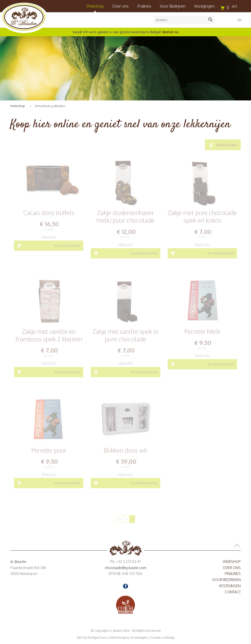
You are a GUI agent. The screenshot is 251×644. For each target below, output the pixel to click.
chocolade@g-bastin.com (125, 568)
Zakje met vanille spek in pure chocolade (125, 335)
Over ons (120, 6)
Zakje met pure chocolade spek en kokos (202, 216)
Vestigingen (204, 6)
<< (120, 519)
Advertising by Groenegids (128, 637)
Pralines (144, 6)
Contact (233, 592)
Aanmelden (227, 145)
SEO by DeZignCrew (91, 637)
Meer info (49, 237)
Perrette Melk (202, 331)
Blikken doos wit (125, 450)
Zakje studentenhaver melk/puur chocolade (125, 216)
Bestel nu (171, 32)
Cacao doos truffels (49, 213)
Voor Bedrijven (173, 6)
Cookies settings (163, 637)
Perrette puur (49, 450)
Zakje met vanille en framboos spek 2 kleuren (49, 335)
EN (239, 20)
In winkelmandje (67, 246)
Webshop (95, 6)
